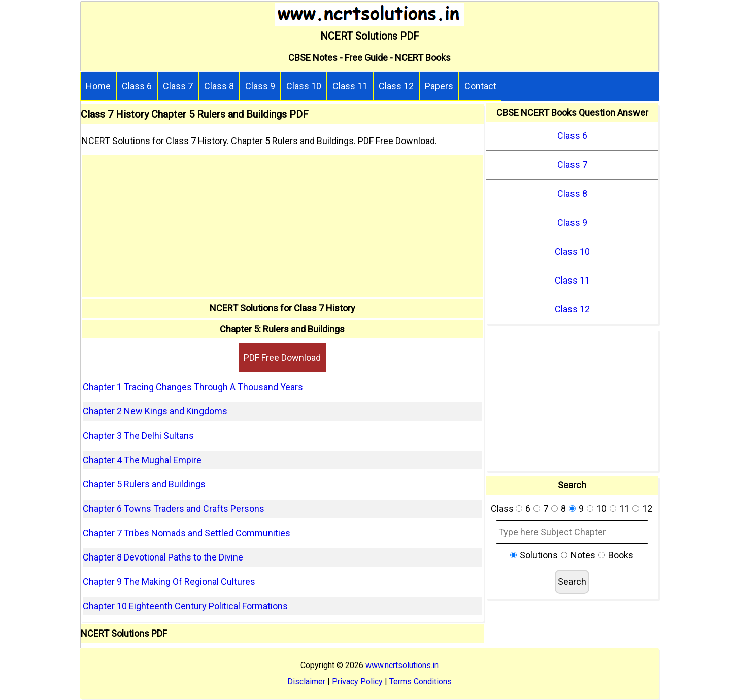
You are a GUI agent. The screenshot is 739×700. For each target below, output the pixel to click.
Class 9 (260, 86)
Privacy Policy (357, 681)
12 (647, 509)
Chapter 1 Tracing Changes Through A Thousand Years (193, 387)
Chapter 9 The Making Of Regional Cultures (169, 582)
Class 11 (350, 86)
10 (601, 509)
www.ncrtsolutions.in (402, 665)
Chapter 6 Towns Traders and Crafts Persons (174, 509)
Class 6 (137, 86)
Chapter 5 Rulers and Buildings (144, 484)
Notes (583, 555)
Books (621, 555)
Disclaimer (306, 681)
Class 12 (396, 86)
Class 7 (178, 86)
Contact (480, 86)
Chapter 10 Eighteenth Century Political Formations (185, 606)
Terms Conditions (421, 681)
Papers (439, 86)
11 (624, 509)
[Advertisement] (282, 226)
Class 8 (219, 86)
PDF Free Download (282, 357)
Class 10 (304, 86)
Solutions (539, 555)
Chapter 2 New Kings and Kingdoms (155, 411)
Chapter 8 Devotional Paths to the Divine (163, 557)
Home (98, 86)
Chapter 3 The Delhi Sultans (138, 435)
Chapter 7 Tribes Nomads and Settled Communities (187, 533)
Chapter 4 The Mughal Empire (142, 460)
